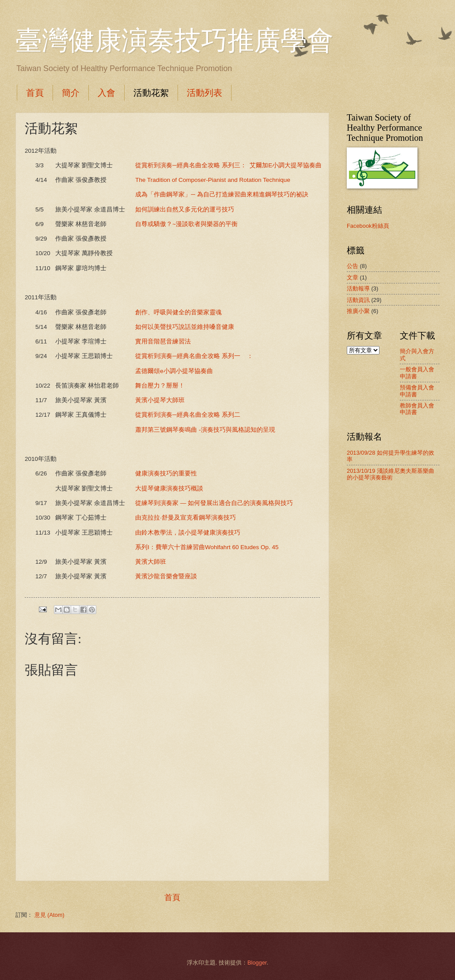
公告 (353, 266)
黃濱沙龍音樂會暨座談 (166, 576)
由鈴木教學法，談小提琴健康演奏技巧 (188, 533)
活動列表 (205, 93)
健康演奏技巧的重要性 (166, 473)
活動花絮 (151, 93)
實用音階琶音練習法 (163, 341)
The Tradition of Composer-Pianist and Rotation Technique (213, 180)
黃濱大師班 (151, 562)
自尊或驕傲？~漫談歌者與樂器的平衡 (186, 224)
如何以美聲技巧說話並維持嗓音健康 (185, 327)
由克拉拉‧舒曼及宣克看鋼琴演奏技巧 (186, 518)
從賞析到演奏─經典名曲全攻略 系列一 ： (194, 356)
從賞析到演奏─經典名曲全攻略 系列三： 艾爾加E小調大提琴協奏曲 (228, 165)
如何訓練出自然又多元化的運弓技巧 (186, 209)
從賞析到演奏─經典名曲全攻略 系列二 (188, 415)
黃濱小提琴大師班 (160, 400)
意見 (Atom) (49, 915)
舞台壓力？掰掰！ (160, 386)
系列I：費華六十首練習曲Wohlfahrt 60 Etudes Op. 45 (207, 547)
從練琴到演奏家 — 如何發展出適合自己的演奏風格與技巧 (214, 503)
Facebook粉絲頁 (368, 226)
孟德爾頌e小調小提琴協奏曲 (174, 371)
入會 (106, 93)
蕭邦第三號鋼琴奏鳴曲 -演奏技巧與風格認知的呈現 (211, 430)
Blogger (257, 963)
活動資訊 (358, 300)
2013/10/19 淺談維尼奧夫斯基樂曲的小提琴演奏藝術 (391, 474)
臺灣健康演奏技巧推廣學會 (174, 41)
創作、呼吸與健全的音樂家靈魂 (178, 312)
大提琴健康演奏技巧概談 (169, 488)
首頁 (35, 93)
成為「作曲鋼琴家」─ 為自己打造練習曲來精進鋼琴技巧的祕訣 (222, 194)
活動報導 (358, 288)
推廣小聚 (358, 311)
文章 (353, 277)
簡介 (71, 93)
